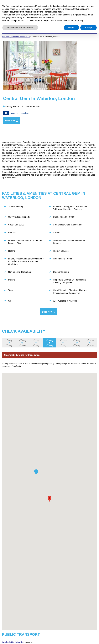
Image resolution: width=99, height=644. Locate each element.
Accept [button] (88, 28)
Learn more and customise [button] (20, 28)
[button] (49, 499)
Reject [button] (71, 28)
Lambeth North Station (13, 643)
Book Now (12, 121)
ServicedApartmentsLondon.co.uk (16, 37)
